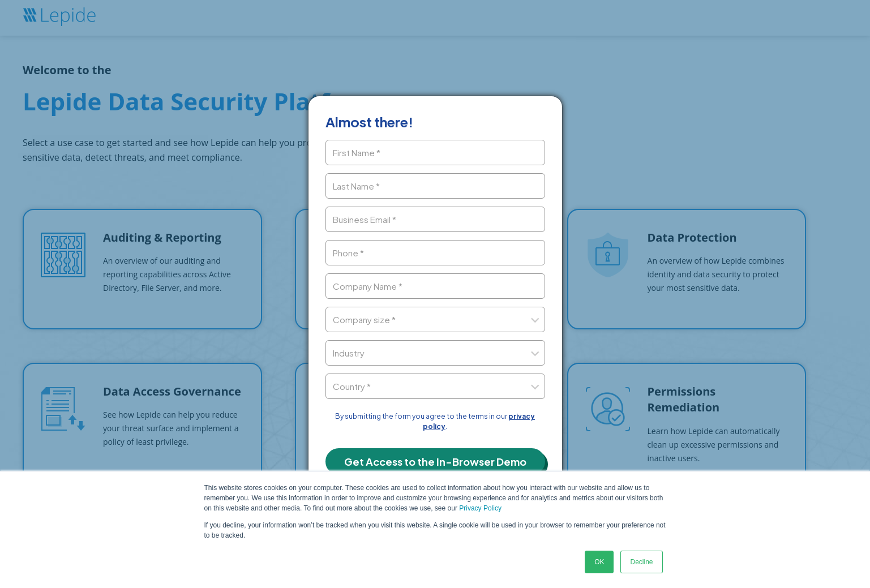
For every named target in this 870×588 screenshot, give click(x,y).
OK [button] (599, 562)
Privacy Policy (480, 508)
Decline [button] (641, 562)
